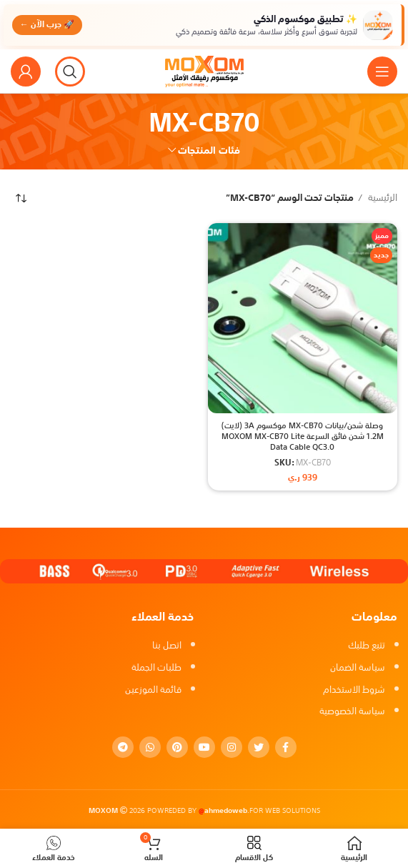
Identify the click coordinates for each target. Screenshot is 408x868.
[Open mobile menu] (382, 71)
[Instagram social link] (232, 747)
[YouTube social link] (204, 747)
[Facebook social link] (286, 747)
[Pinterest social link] (177, 747)
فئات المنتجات (209, 150)
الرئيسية (382, 198)
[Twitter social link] (259, 747)
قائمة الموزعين (153, 690)
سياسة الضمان (358, 667)
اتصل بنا (167, 645)
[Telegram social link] (123, 747)
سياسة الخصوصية (352, 711)
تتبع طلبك (367, 645)
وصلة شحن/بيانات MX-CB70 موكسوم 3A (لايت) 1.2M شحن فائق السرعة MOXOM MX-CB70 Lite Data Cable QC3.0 (303, 437)
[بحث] (70, 71)
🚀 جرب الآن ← (48, 24)
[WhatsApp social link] (150, 747)
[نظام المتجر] (21, 198)
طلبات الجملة (156, 667)
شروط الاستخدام (354, 690)
